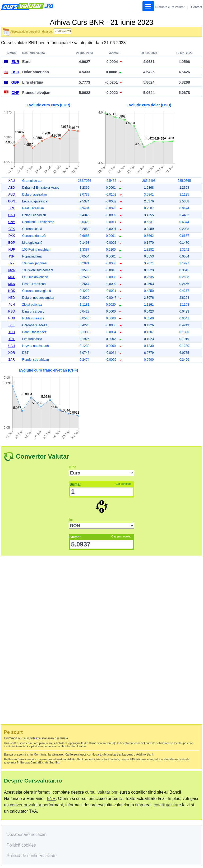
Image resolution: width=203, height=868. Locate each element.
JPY (12, 263)
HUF (12, 250)
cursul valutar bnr (101, 792)
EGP (11, 243)
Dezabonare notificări (27, 835)
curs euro (50, 105)
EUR (15, 62)
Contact (197, 7)
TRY (12, 339)
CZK (12, 229)
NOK (12, 291)
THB (12, 332)
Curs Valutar (27, 6)
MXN (12, 284)
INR (12, 256)
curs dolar (151, 105)
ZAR (12, 360)
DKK (12, 236)
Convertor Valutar (42, 456)
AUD (11, 195)
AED (12, 188)
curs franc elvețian (51, 370)
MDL (11, 277)
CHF (15, 93)
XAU (12, 181)
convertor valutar (26, 805)
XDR (11, 353)
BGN (12, 201)
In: (71, 520)
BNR (51, 799)
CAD (11, 215)
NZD (12, 298)
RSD (11, 311)
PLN (11, 305)
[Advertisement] (149, 403)
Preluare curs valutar (170, 7)
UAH (11, 346)
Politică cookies (21, 845)
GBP (15, 82)
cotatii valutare (167, 805)
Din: (72, 467)
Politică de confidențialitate (32, 856)
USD (15, 72)
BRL (11, 208)
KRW (12, 270)
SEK (12, 325)
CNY (11, 222)
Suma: (100, 484)
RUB (11, 318)
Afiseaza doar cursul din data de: (31, 31)
